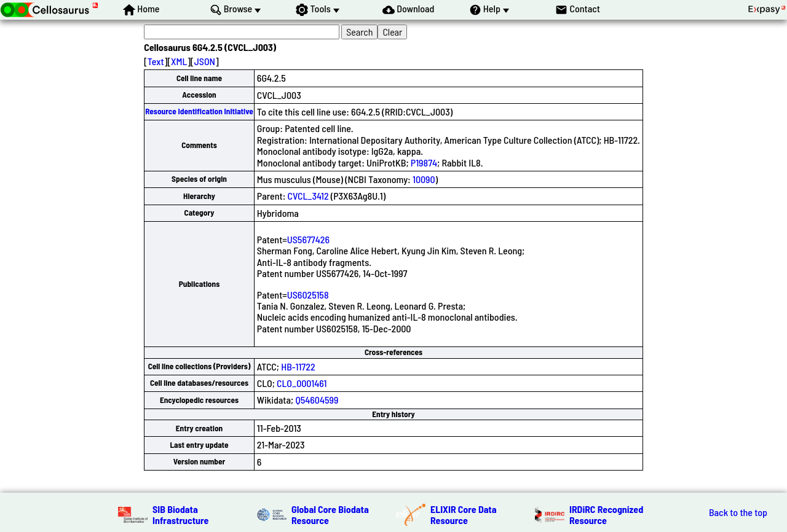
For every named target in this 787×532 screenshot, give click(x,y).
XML (179, 61)
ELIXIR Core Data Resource (464, 514)
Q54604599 (317, 400)
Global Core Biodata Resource (330, 514)
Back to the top (738, 512)
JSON (205, 61)
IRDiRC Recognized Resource (606, 514)
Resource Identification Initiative (199, 111)
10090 (424, 179)
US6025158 (308, 295)
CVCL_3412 (308, 196)
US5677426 (308, 239)
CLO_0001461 (302, 383)
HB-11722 (298, 366)
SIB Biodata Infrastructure (180, 514)
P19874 (424, 162)
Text (156, 61)
